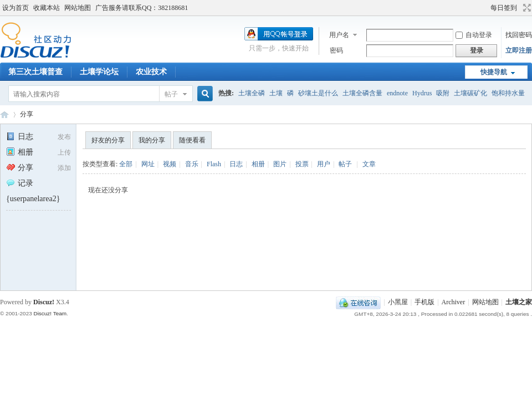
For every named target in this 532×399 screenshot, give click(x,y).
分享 (27, 114)
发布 (64, 137)
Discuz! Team (50, 313)
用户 (324, 164)
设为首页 (16, 8)
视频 (170, 164)
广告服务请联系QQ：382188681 (142, 8)
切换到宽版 (526, 8)
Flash (214, 164)
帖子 (171, 94)
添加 (64, 168)
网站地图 (78, 8)
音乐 (192, 164)
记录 (20, 183)
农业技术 (151, 72)
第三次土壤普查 (35, 72)
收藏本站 (47, 8)
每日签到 (504, 8)
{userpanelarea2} (33, 199)
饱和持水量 (508, 93)
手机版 (424, 302)
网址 (148, 164)
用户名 (339, 35)
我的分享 (152, 140)
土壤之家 (519, 302)
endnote (397, 93)
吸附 (443, 93)
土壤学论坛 (99, 72)
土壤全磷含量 (362, 93)
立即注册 (519, 50)
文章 (369, 164)
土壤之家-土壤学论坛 (4, 114)
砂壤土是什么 (318, 93)
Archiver (454, 302)
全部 (126, 164)
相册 (20, 152)
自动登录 (474, 35)
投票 (302, 164)
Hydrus (422, 93)
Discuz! (44, 302)
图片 (280, 164)
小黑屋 (398, 302)
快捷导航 (494, 72)
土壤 (276, 93)
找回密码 (519, 35)
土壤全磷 (252, 93)
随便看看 (192, 140)
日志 (20, 137)
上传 (64, 152)
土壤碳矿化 (470, 93)
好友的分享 (108, 140)
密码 (336, 50)
